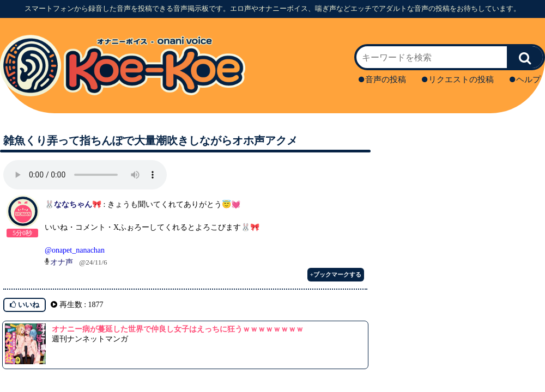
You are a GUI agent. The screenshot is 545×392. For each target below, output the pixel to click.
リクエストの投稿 (458, 79)
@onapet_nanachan (75, 250)
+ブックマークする (336, 274)
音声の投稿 (382, 79)
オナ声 (62, 262)
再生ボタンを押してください (85, 175)
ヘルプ (525, 79)
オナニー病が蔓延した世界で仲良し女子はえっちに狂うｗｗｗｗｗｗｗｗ (178, 329)
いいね (25, 305)
